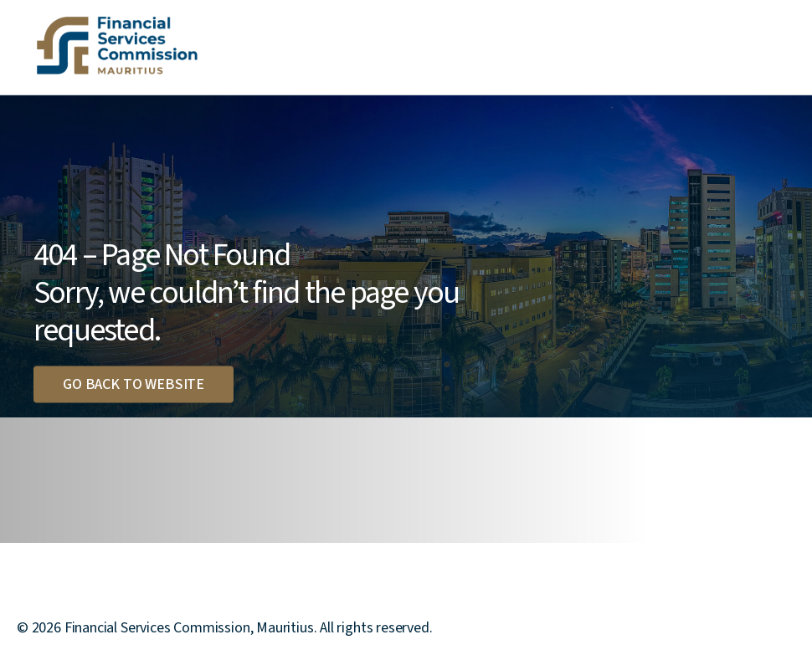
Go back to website (134, 384)
